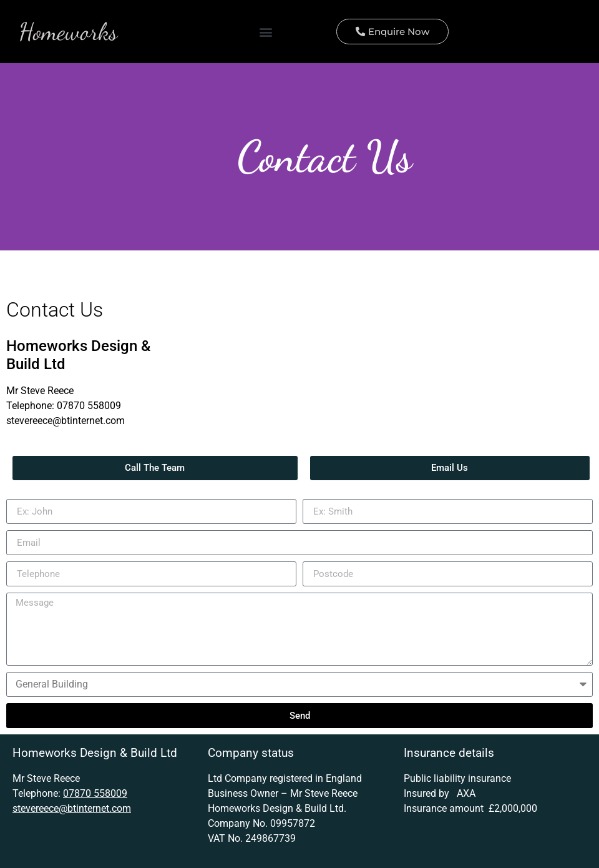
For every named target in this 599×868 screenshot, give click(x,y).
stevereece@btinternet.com (66, 421)
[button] (266, 32)
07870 (71, 406)
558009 (103, 406)
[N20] (381, 378)
